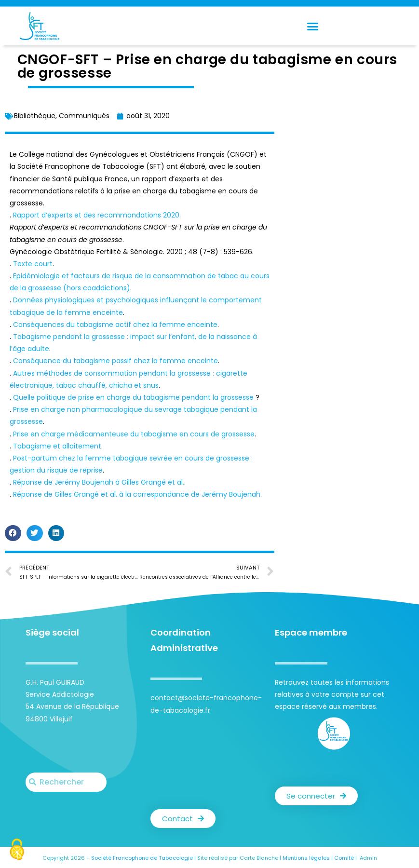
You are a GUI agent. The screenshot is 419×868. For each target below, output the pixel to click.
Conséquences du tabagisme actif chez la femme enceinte (115, 325)
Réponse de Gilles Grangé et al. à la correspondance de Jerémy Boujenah (137, 494)
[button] (312, 26)
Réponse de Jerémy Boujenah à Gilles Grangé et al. (99, 482)
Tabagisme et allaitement (57, 446)
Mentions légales (306, 858)
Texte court (33, 264)
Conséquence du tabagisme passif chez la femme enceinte (115, 361)
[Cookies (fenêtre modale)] (17, 851)
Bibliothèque (35, 116)
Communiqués (84, 116)
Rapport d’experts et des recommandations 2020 (96, 215)
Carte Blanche (259, 858)
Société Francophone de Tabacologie (142, 858)
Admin (368, 858)
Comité (344, 858)
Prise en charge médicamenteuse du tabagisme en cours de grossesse (134, 434)
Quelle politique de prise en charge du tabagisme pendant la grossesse (134, 397)
